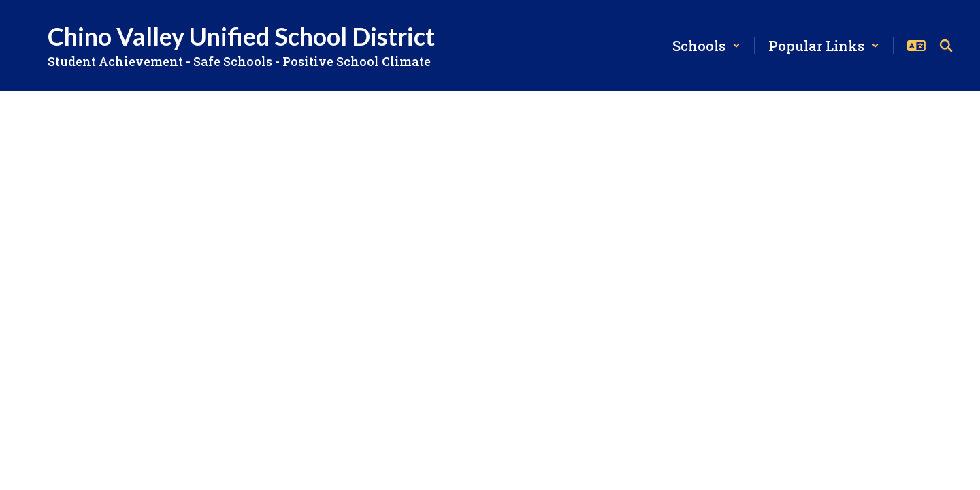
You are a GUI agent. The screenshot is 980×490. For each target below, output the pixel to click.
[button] (706, 46)
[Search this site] (946, 46)
